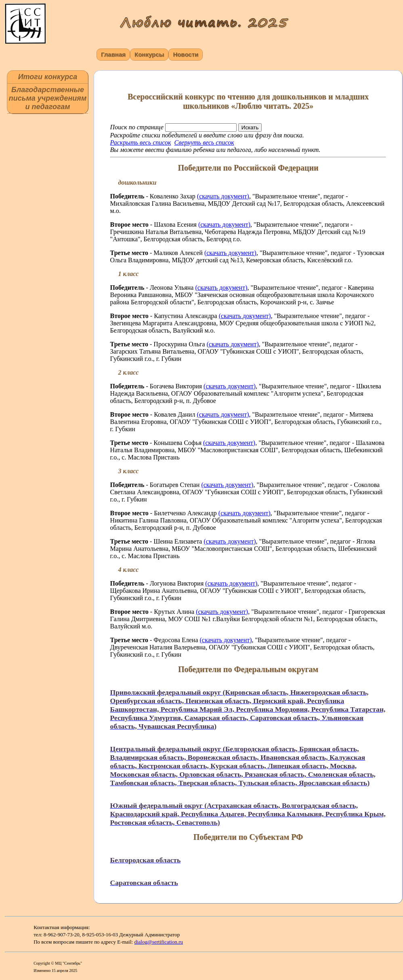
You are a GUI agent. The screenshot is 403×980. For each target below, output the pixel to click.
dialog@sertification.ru (158, 942)
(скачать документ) (223, 196)
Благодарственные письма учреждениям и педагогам (48, 98)
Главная (113, 54)
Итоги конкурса (48, 77)
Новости (186, 54)
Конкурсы (149, 54)
